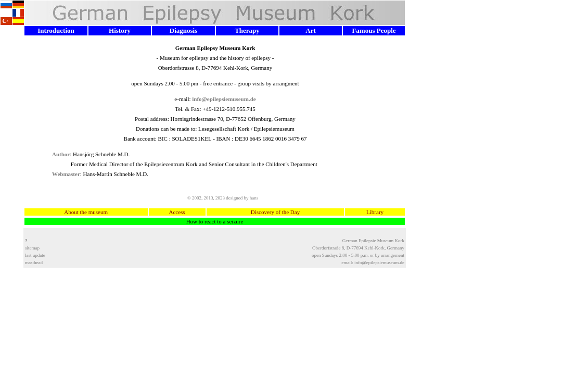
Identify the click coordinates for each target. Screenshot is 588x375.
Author (61, 154)
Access (177, 212)
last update (35, 255)
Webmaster (66, 174)
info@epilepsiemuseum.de (379, 262)
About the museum (86, 212)
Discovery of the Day (275, 212)
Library (375, 212)
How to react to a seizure (215, 221)
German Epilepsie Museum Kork (373, 241)
